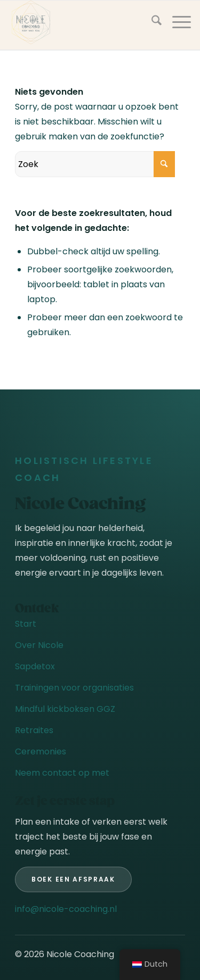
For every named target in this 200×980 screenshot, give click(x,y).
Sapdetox (35, 666)
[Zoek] (151, 22)
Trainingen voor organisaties (74, 688)
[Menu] (176, 22)
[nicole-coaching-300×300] (82, 22)
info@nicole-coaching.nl (66, 909)
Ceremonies (41, 751)
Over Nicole (39, 645)
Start (26, 624)
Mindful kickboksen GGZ (65, 709)
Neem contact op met (62, 773)
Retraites (34, 730)
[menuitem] (151, 22)
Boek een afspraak (73, 879)
